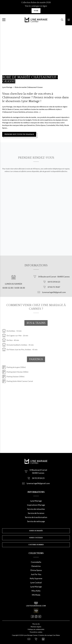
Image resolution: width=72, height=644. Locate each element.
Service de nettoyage (36, 521)
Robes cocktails (36, 538)
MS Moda (36, 595)
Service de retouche (36, 509)
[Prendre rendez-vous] (69, 20)
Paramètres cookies (36, 632)
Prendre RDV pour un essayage (19, 134)
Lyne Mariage (36, 501)
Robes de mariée (36, 531)
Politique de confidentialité (36, 629)
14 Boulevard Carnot (47, 280)
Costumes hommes (36, 545)
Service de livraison (36, 513)
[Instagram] (36, 617)
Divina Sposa (36, 570)
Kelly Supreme (36, 578)
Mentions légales (36, 627)
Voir (36, 11)
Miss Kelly (36, 591)
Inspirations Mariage (36, 505)
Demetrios (36, 566)
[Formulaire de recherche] (62, 20)
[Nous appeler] (36, 639)
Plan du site (36, 624)
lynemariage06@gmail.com (54, 295)
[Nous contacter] (29, 639)
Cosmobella (36, 562)
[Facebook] (32, 617)
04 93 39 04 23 (54, 285)
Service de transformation (36, 517)
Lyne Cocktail (36, 582)
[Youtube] (40, 617)
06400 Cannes (64, 280)
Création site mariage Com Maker (49, 635)
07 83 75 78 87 (54, 290)
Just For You (36, 574)
